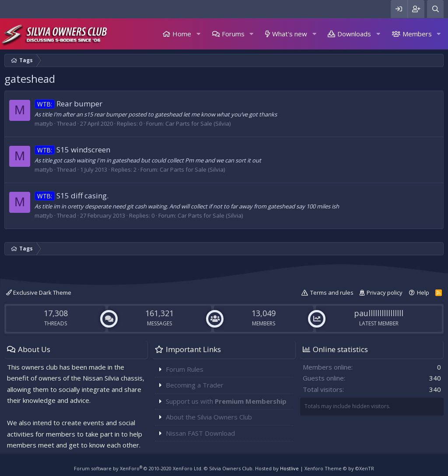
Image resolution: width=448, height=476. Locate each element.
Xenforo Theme (339, 468)
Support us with (226, 401)
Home (182, 34)
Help (423, 293)
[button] (198, 34)
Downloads (354, 34)
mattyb (44, 123)
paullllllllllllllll (379, 313)
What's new (290, 34)
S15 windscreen (72, 150)
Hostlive (289, 468)
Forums (233, 34)
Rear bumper (68, 104)
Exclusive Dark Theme (39, 293)
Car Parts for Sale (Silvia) (198, 123)
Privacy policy (385, 293)
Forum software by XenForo (138, 468)
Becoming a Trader (195, 385)
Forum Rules (185, 369)
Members (417, 34)
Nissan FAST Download (200, 433)
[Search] (435, 9)
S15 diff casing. (72, 196)
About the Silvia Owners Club (209, 417)
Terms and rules (332, 293)
